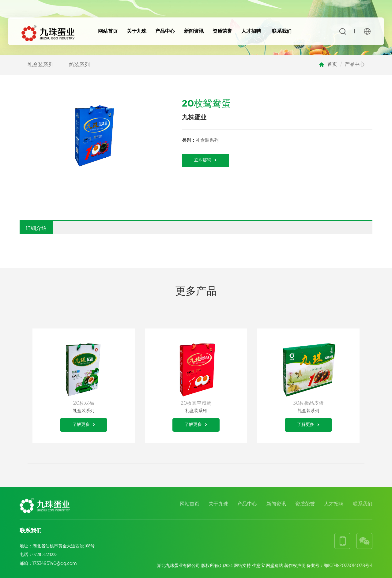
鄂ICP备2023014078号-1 (348, 565)
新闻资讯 (194, 31)
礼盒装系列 (41, 65)
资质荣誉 (222, 31)
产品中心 (165, 31)
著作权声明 (295, 565)
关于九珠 (137, 31)
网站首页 (108, 31)
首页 (332, 64)
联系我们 (282, 31)
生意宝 (258, 565)
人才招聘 (251, 31)
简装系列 (79, 65)
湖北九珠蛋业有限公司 (179, 565)
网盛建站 (274, 565)
